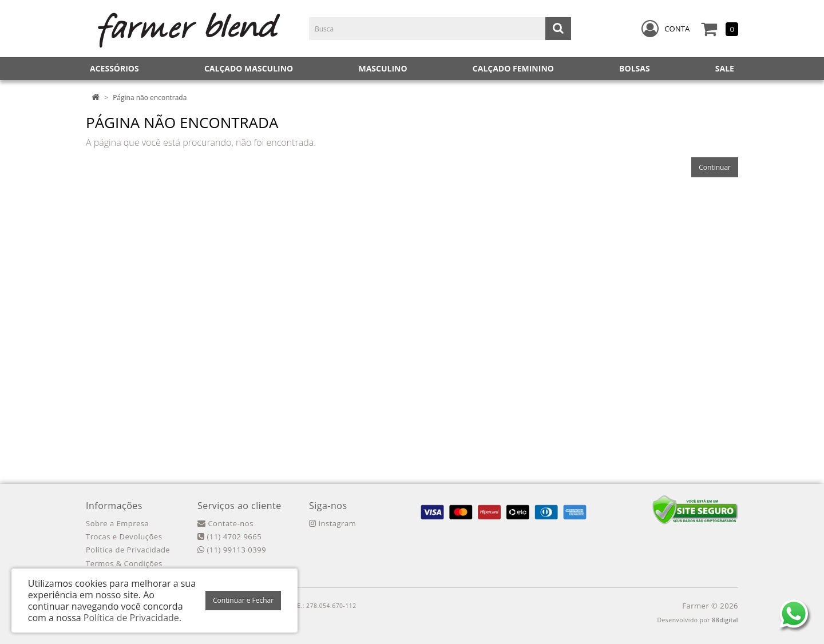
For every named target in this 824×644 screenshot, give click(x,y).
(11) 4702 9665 (229, 536)
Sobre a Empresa (117, 523)
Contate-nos (225, 523)
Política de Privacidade (128, 550)
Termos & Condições (124, 563)
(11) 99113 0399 (232, 550)
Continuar (715, 167)
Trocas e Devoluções (124, 536)
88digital (725, 620)
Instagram (332, 523)
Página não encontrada (150, 98)
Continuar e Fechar (243, 600)
